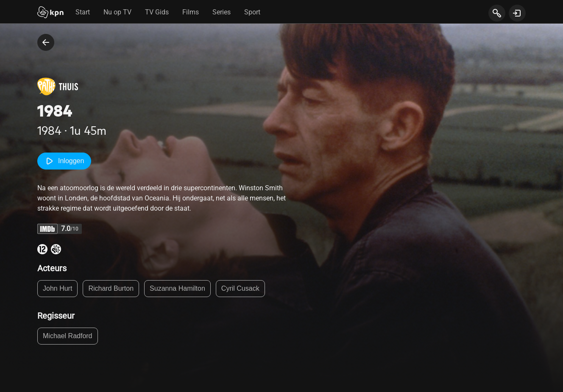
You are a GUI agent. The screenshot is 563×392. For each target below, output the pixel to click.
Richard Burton (111, 288)
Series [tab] (222, 12)
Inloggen (64, 161)
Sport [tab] (252, 12)
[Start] (50, 13)
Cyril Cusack (240, 288)
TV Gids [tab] (157, 12)
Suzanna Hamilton (177, 288)
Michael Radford (68, 336)
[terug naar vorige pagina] (46, 42)
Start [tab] (83, 12)
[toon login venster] (517, 13)
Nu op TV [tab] (117, 12)
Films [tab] (191, 12)
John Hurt (57, 288)
